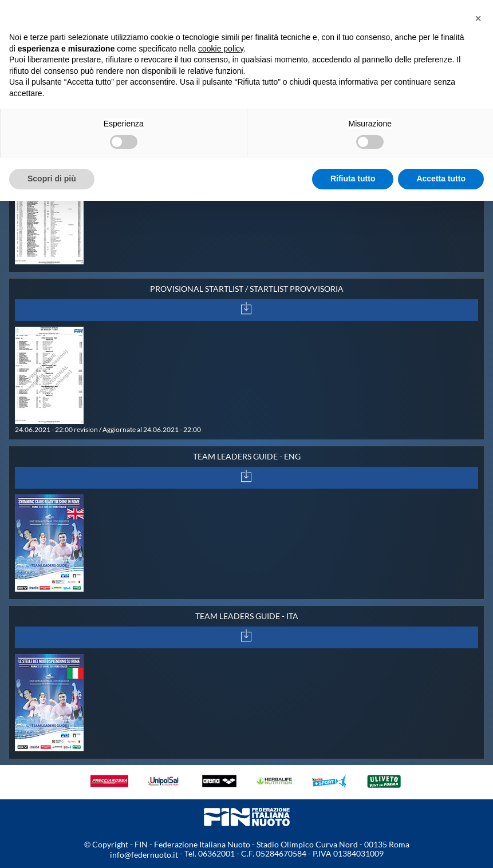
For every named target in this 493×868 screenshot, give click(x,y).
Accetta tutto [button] (441, 179)
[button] (478, 18)
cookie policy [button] (221, 49)
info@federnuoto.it (144, 855)
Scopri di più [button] (52, 179)
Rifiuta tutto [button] (353, 179)
